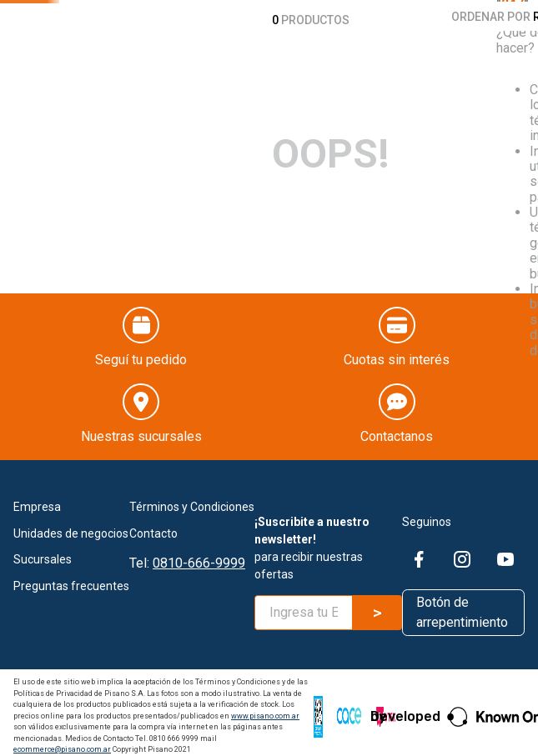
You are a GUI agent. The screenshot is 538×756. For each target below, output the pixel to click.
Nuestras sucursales (141, 429)
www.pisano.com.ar (265, 708)
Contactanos (397, 429)
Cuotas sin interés (397, 352)
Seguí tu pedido (141, 352)
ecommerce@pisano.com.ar (62, 743)
